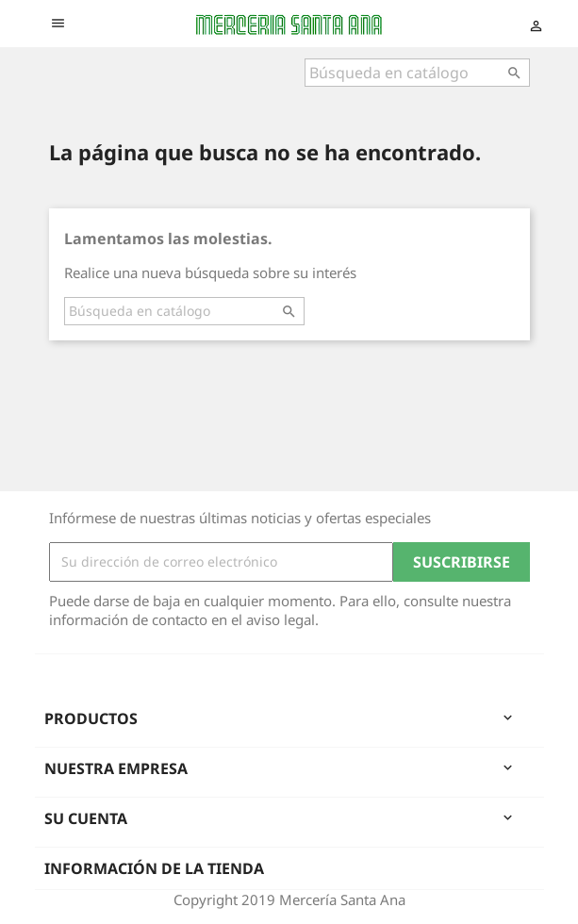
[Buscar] (417, 73)
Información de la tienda (154, 868)
